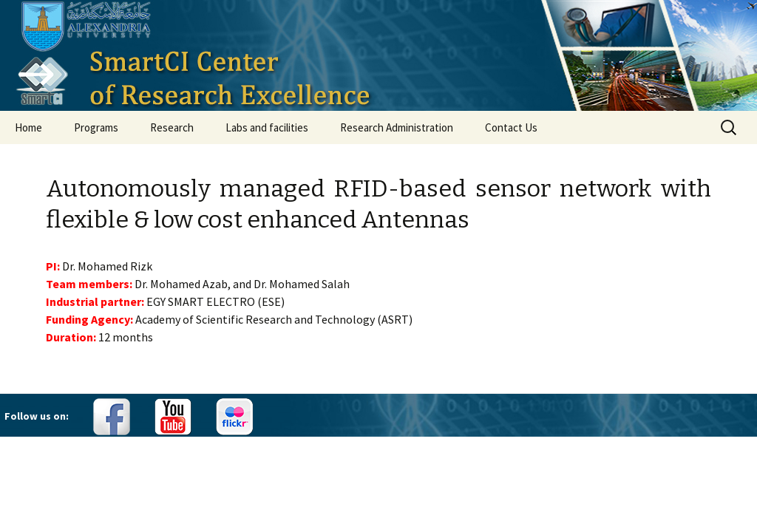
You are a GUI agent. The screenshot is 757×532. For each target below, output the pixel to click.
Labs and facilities (267, 127)
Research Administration (397, 127)
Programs (96, 127)
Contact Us (511, 127)
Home (28, 127)
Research (172, 127)
